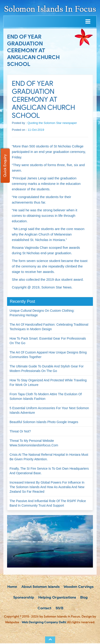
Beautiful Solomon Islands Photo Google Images (44, 422)
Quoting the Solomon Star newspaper (52, 123)
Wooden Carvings (78, 587)
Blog (83, 598)
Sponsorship (23, 598)
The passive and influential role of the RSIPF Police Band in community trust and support (48, 503)
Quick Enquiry (5, 166)
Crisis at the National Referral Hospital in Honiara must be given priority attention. (49, 457)
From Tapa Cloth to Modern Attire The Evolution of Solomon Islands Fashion (46, 396)
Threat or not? (20, 431)
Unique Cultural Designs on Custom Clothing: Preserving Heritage (42, 313)
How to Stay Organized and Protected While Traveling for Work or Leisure (48, 382)
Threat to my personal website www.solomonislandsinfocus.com (34, 443)
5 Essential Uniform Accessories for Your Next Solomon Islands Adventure (49, 410)
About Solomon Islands (40, 587)
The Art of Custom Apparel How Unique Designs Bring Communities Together (48, 355)
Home (12, 587)
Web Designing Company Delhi (44, 623)
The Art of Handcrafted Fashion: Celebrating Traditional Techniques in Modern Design (49, 327)
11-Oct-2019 (36, 130)
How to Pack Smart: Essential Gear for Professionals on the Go (48, 341)
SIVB (59, 609)
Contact (44, 609)
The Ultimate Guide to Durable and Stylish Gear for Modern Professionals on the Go (47, 369)
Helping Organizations (57, 598)
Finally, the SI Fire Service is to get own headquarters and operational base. (49, 471)
